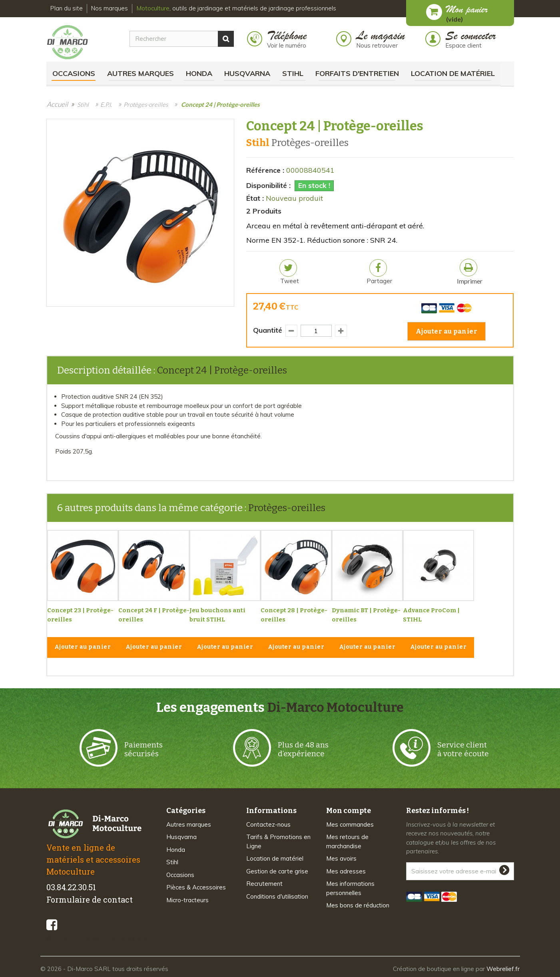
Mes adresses (346, 871)
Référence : (265, 170)
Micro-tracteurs (187, 900)
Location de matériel (453, 73)
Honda (199, 73)
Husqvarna (247, 73)
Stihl (293, 73)
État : (255, 198)
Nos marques (110, 8)
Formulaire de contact (90, 899)
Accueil (57, 104)
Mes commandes (350, 824)
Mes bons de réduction (358, 905)
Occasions (74, 73)
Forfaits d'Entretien (357, 73)
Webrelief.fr (503, 969)
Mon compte (349, 811)
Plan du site (67, 8)
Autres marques (140, 73)
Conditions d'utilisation (277, 896)
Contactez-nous (268, 824)
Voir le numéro (287, 45)
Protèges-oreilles (287, 508)
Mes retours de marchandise (347, 841)
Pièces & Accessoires (196, 887)
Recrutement (264, 884)
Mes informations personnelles (350, 888)
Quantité (268, 330)
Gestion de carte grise (277, 871)
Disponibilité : (268, 185)
